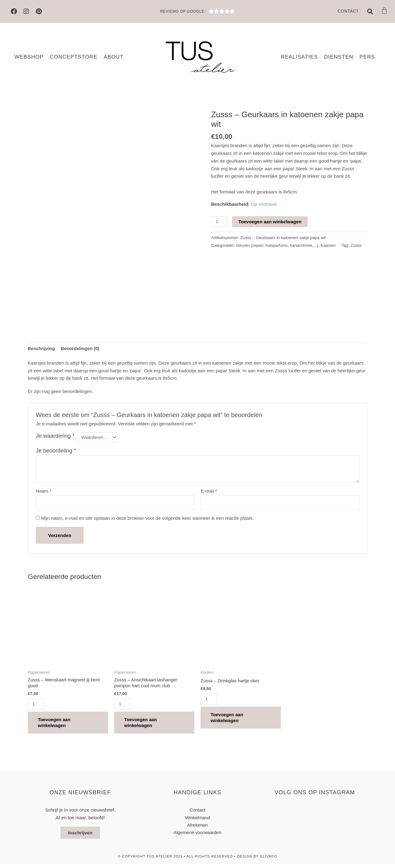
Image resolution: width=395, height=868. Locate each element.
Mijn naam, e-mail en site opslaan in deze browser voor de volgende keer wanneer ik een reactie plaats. (148, 519)
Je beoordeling (56, 451)
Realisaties (299, 57)
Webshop (29, 57)
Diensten (339, 57)
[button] (370, 11)
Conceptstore (74, 57)
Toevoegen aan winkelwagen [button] (57, 725)
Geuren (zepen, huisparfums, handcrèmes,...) (278, 245)
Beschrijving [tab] (42, 348)
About (114, 57)
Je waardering (55, 436)
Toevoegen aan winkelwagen (270, 222)
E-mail (209, 492)
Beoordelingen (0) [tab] (81, 348)
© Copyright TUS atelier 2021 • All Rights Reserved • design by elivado (197, 860)
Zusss (226, 253)
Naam (44, 492)
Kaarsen (330, 245)
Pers (367, 57)
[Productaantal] (219, 222)
